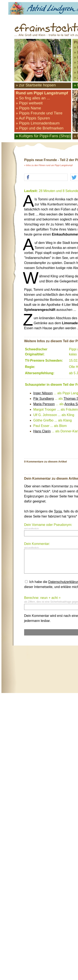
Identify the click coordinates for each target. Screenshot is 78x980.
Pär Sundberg (44, 399)
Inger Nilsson (43, 393)
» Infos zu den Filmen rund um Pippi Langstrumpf (48, 165)
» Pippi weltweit (29, 103)
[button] (46, 177)
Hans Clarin (42, 431)
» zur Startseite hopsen (36, 85)
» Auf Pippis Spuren (33, 118)
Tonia (58, 511)
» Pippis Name (28, 108)
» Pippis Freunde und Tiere (39, 113)
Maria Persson (44, 404)
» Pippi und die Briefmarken (40, 128)
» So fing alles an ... (33, 98)
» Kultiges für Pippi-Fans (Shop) (43, 136)
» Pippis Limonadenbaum (38, 123)
